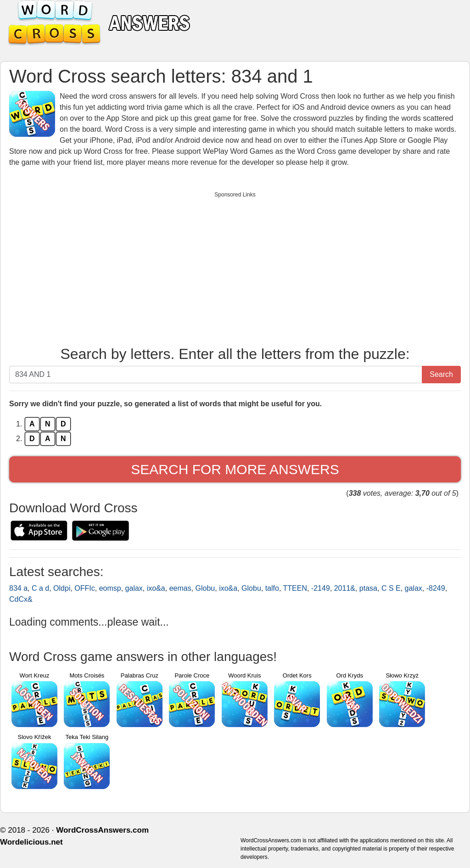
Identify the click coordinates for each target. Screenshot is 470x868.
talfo (272, 588)
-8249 (436, 588)
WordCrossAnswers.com (102, 830)
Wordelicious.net (31, 842)
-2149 (321, 588)
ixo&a (156, 588)
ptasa (368, 588)
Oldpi (62, 588)
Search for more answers (235, 469)
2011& (345, 588)
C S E (391, 588)
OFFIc (84, 588)
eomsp (110, 588)
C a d (40, 588)
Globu (205, 588)
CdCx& (21, 599)
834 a (18, 588)
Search (441, 374)
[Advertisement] (235, 267)
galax (134, 588)
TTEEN (295, 588)
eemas (180, 588)
